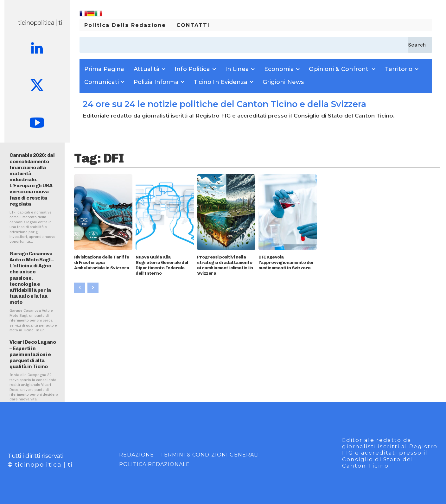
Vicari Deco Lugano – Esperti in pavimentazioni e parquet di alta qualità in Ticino (33, 354)
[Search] (420, 45)
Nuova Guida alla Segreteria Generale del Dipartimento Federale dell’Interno (162, 265)
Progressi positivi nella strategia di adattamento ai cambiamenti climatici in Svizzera (225, 265)
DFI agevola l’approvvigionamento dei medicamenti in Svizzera (286, 262)
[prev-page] (80, 288)
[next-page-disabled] (93, 288)
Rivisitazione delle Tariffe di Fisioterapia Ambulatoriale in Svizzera (102, 262)
